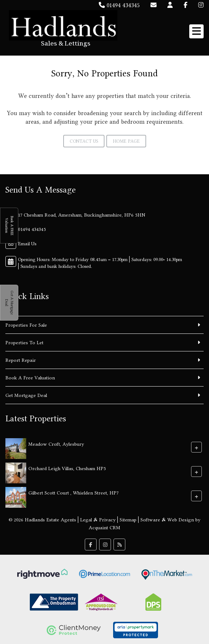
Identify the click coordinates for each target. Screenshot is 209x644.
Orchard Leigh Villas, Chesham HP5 (67, 468)
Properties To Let (24, 342)
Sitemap (128, 520)
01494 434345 (119, 5)
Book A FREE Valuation (9, 226)
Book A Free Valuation (30, 378)
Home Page (126, 141)
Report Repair (21, 360)
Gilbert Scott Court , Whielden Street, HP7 (73, 493)
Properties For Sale (26, 325)
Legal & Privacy (98, 520)
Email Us (27, 243)
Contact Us (84, 141)
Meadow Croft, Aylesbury (56, 444)
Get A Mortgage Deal (9, 303)
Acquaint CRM (104, 527)
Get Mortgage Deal (26, 395)
